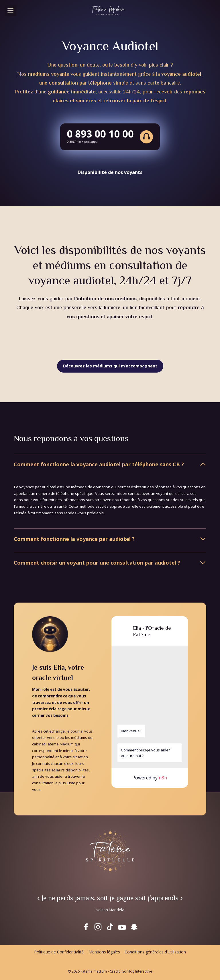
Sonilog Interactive (137, 971)
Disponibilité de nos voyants (110, 172)
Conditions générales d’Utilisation (155, 952)
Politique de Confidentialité (59, 952)
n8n (163, 778)
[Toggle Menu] (10, 10)
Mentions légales (104, 952)
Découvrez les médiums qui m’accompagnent (110, 366)
